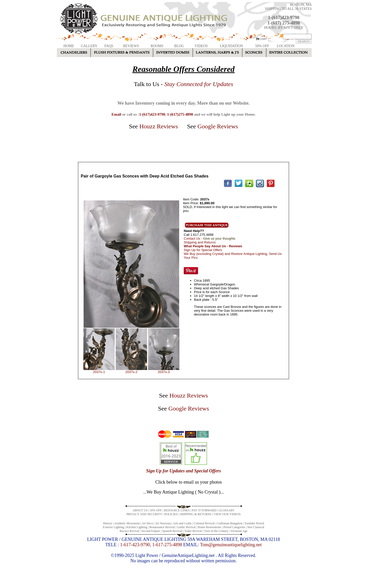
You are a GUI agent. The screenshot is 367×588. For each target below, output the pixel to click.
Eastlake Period (254, 523)
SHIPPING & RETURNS (196, 514)
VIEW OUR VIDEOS (227, 514)
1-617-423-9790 (135, 545)
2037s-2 (131, 372)
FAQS (109, 46)
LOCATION (286, 46)
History (108, 523)
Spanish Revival (172, 531)
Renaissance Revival (162, 527)
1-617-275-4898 (167, 545)
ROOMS (157, 46)
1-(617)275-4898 (180, 114)
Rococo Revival (129, 531)
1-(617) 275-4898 (284, 23)
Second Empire (151, 531)
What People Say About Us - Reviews (213, 246)
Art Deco (147, 523)
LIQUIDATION (231, 46)
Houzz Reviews (159, 126)
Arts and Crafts (182, 523)
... (183, 492)
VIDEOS (201, 46)
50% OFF (262, 46)
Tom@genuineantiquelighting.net (231, 545)
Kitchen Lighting (137, 527)
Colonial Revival (204, 523)
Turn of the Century (216, 531)
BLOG (179, 46)
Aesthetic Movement (127, 523)
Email (116, 114)
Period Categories (234, 527)
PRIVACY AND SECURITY (144, 514)
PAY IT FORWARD (204, 510)
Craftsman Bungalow (230, 523)
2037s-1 (99, 372)
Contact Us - (209, 238)
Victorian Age (239, 531)
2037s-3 (164, 372)
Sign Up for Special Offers (203, 250)
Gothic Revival (186, 527)
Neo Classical (256, 527)
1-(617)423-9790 (284, 18)
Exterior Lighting (113, 527)
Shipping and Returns (200, 242)
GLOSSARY (226, 510)
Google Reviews (218, 126)
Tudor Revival (193, 531)
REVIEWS (131, 46)
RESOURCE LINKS (177, 510)
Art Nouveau (163, 523)
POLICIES (171, 514)
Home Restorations (209, 527)
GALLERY (89, 46)
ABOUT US (140, 510)
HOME (69, 46)
